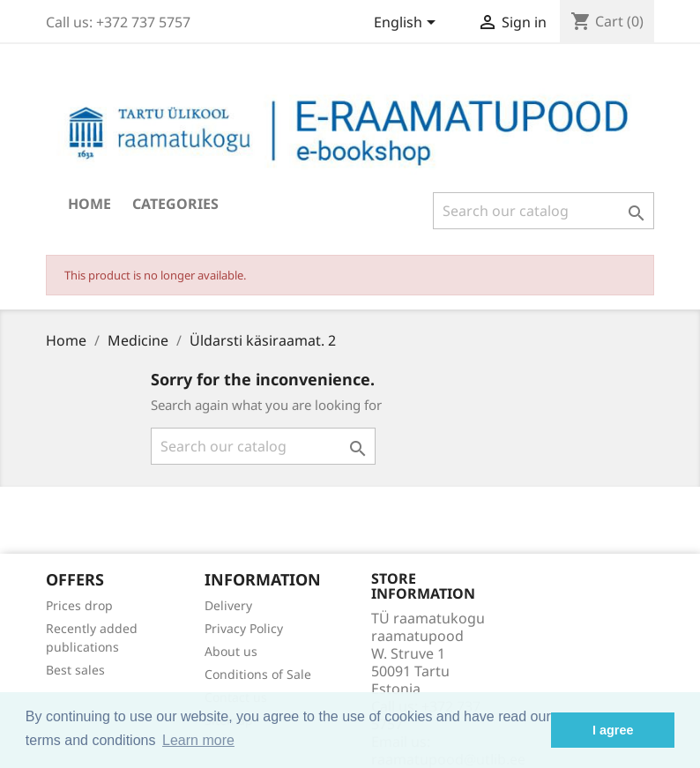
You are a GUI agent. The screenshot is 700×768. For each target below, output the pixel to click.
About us (231, 651)
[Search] (544, 211)
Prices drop (79, 605)
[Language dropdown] (408, 24)
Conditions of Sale (258, 674)
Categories (175, 204)
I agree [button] (613, 730)
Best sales (75, 670)
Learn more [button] (198, 740)
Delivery (228, 605)
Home (89, 204)
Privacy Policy (244, 628)
